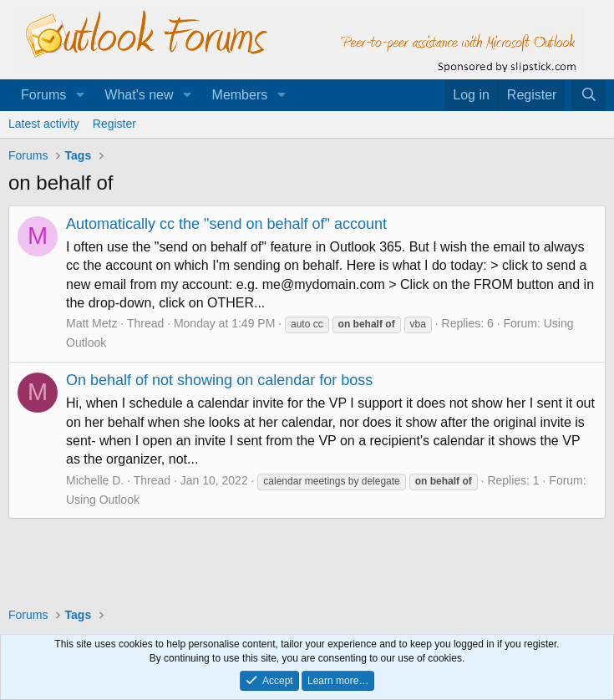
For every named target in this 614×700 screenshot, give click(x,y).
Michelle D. (95, 480)
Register (114, 124)
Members (240, 95)
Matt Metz (91, 323)
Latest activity (44, 124)
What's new (139, 95)
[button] (80, 95)
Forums (43, 95)
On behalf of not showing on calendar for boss (219, 380)
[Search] (589, 95)
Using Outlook (103, 500)
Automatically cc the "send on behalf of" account (226, 224)
